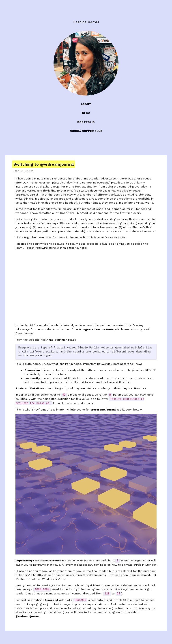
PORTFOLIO (86, 122)
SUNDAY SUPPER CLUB (86, 131)
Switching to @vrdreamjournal (44, 164)
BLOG (86, 113)
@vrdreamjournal (103, 410)
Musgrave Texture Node (96, 329)
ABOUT (86, 104)
